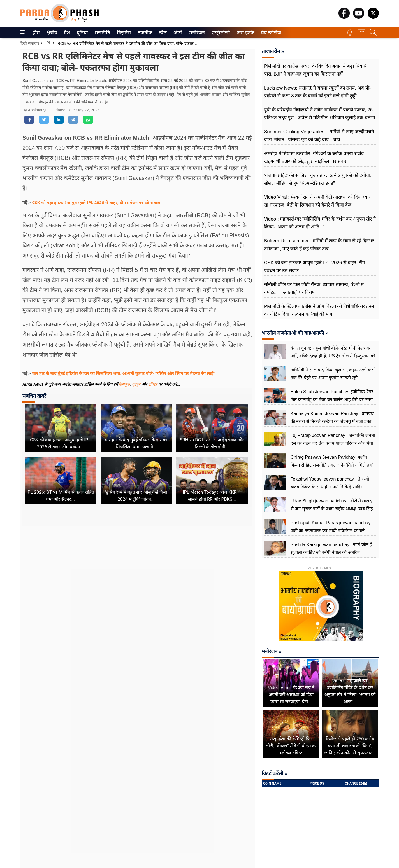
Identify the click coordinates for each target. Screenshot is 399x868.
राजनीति (101, 33)
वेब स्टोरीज (270, 33)
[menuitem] (36, 32)
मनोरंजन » (272, 651)
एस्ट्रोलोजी (220, 33)
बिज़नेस (123, 33)
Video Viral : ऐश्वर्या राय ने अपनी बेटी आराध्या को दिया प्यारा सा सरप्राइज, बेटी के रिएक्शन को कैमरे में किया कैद (318, 201)
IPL (48, 43)
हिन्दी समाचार (29, 43)
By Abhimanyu (35, 110)
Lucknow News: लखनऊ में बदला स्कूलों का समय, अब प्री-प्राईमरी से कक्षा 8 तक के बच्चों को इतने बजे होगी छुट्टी (317, 92)
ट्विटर (153, 384)
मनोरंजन (196, 33)
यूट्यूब (137, 384)
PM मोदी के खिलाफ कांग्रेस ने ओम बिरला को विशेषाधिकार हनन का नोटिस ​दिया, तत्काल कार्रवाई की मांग (319, 310)
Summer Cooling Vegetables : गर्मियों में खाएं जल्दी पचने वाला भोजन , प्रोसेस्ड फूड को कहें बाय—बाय (319, 136)
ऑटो (177, 33)
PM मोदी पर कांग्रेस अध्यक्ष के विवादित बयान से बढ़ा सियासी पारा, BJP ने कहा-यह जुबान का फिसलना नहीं (316, 70)
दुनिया (82, 33)
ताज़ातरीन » (273, 51)
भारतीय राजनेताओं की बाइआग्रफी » (295, 333)
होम (36, 33)
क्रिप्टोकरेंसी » (275, 773)
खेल (163, 33)
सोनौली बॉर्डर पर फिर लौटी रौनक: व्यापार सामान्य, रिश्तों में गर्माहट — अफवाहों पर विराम (314, 288)
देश (67, 33)
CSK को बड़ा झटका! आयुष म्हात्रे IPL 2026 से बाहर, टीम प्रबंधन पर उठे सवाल (96, 202)
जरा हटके (244, 33)
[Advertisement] (137, 578)
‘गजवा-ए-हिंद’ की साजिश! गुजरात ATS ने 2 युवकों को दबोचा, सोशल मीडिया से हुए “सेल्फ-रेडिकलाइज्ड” (318, 179)
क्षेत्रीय (51, 33)
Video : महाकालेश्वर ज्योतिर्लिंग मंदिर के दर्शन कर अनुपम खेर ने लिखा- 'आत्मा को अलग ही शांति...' (320, 223)
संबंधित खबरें (34, 396)
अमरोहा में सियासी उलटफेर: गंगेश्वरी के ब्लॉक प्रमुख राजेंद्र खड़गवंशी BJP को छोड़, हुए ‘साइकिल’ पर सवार (314, 157)
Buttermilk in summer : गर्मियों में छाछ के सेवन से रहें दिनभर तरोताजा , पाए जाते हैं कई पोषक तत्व (319, 245)
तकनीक (144, 33)
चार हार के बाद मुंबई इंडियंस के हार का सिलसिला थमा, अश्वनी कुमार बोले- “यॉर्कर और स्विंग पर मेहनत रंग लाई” (124, 373)
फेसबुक (124, 384)
